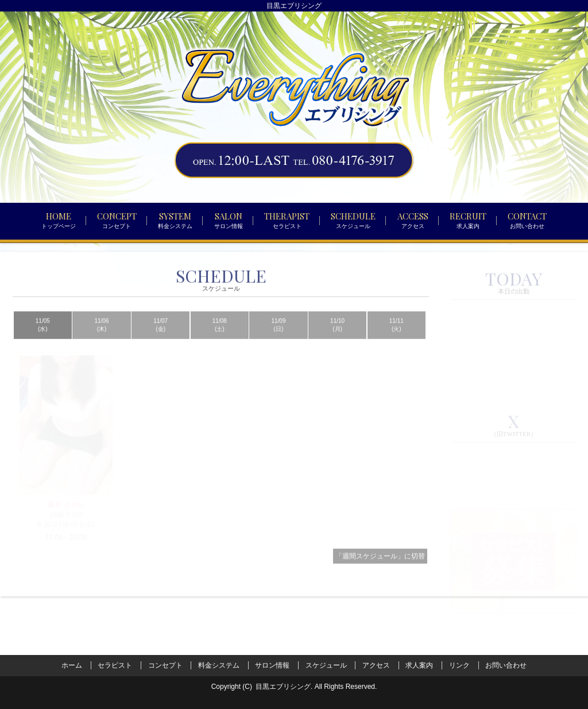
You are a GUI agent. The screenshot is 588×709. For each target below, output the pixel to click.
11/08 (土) (220, 340)
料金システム (219, 665)
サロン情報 (272, 665)
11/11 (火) (396, 340)
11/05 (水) (43, 340)
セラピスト (115, 665)
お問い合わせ (506, 665)
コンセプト (165, 665)
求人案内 (419, 665)
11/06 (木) (101, 340)
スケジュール (326, 665)
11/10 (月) (337, 340)
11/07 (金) (160, 340)
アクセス (376, 665)
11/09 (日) (278, 340)
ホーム (72, 665)
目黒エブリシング (283, 687)
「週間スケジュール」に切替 (380, 572)
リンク (459, 665)
